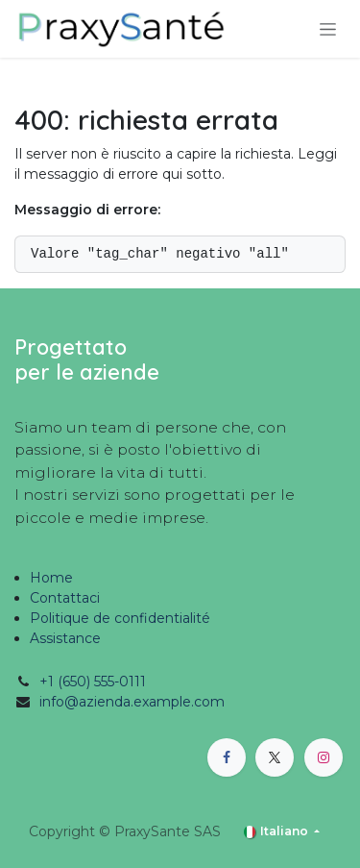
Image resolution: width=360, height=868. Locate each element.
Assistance (65, 638)
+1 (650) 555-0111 (93, 682)
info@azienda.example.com (132, 702)
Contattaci (65, 598)
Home (51, 578)
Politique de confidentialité (120, 618)
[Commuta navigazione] (328, 29)
